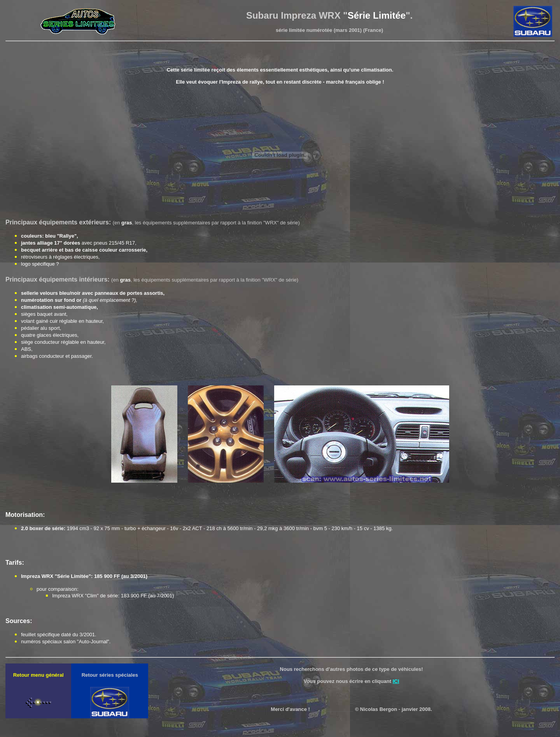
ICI (396, 681)
